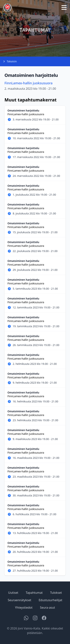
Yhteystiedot (24, 608)
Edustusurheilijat (50, 600)
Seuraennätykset (20, 600)
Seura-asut (47, 608)
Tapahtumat (34, 593)
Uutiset (13, 593)
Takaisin (10, 61)
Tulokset (56, 593)
